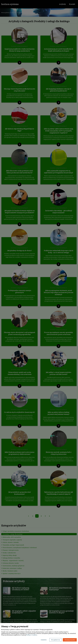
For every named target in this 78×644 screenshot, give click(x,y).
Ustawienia (44, 640)
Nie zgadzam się (55, 640)
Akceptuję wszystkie (70, 640)
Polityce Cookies (32, 635)
